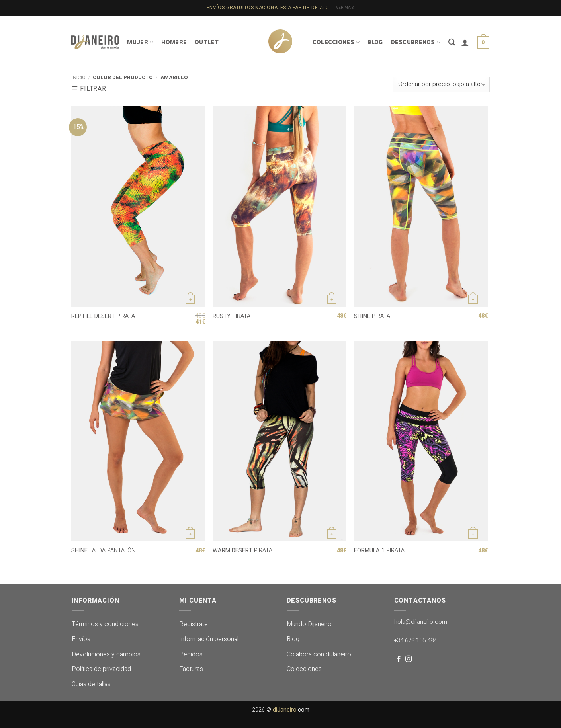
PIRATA (103, 317)
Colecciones (304, 669)
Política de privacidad (101, 669)
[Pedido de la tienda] (441, 85)
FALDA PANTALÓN (103, 551)
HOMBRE (174, 42)
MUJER (140, 42)
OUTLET (207, 42)
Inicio (79, 78)
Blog (293, 639)
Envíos (81, 639)
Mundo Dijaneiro (309, 624)
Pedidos (191, 654)
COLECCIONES (336, 42)
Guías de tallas (91, 684)
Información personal (209, 639)
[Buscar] (452, 42)
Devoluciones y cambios (106, 654)
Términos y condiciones (105, 624)
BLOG (375, 42)
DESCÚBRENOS (416, 42)
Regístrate (194, 624)
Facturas (191, 669)
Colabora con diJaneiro (319, 654)
